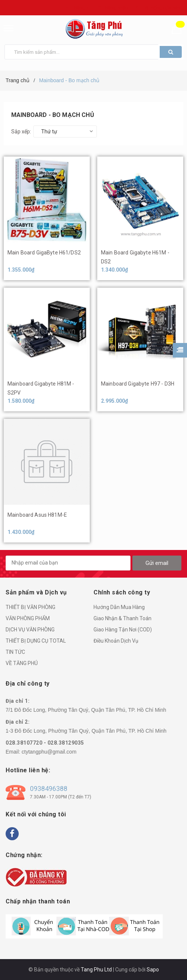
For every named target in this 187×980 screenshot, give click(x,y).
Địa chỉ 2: (18, 722)
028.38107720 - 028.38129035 (45, 743)
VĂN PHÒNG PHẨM (28, 618)
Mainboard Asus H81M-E (37, 515)
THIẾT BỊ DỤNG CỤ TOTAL (36, 641)
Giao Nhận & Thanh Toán (122, 618)
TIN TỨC (15, 652)
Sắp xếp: (21, 132)
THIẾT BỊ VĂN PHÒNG (30, 607)
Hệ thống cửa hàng (163, 8)
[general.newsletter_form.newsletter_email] (68, 563)
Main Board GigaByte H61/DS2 (44, 253)
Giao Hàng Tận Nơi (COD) (123, 630)
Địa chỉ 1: (18, 701)
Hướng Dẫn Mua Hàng (119, 607)
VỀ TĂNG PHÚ (22, 663)
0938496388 (49, 789)
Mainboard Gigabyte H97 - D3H (138, 384)
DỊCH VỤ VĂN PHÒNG (30, 630)
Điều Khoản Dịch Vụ (116, 641)
